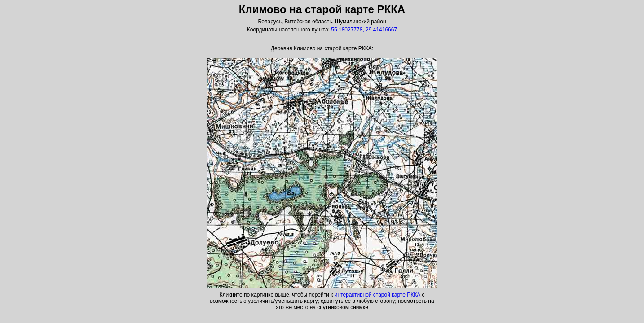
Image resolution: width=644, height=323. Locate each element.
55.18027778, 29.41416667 (364, 30)
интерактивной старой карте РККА (377, 295)
